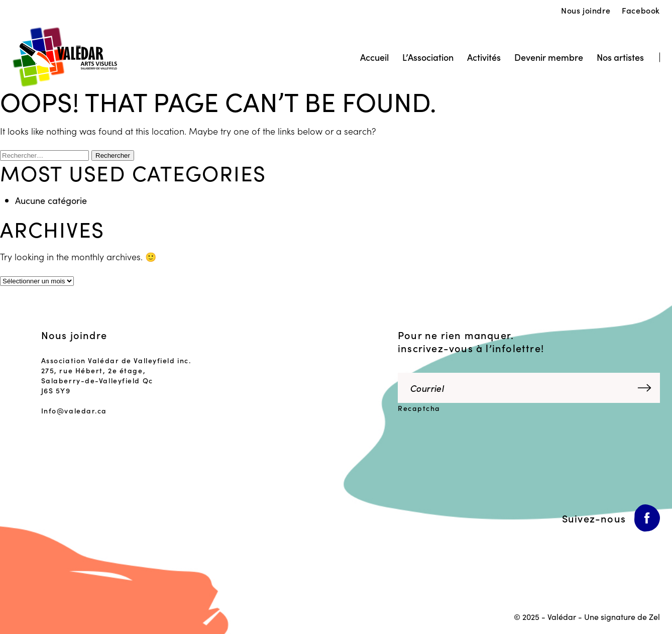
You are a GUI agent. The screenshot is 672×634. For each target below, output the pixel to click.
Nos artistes (620, 57)
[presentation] (467, 441)
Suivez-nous (594, 518)
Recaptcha (419, 408)
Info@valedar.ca (74, 410)
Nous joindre (586, 10)
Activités (484, 57)
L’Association (428, 57)
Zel (654, 616)
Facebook (641, 10)
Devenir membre (549, 57)
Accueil (374, 57)
